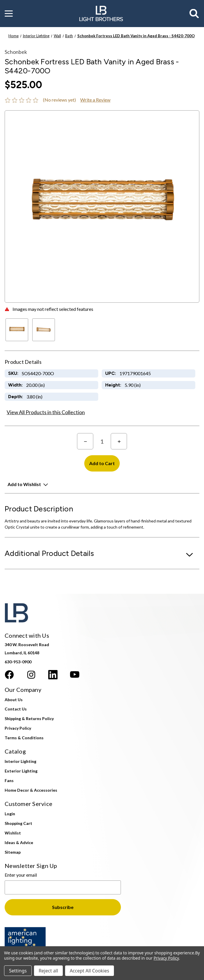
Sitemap (13, 852)
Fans (9, 780)
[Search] (194, 14)
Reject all (48, 971)
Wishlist (13, 833)
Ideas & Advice (19, 842)
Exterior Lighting (21, 771)
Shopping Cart (18, 823)
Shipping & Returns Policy (29, 718)
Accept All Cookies (90, 971)
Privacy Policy (18, 728)
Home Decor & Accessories (31, 790)
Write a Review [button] (95, 100)
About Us (14, 700)
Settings (18, 971)
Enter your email (21, 875)
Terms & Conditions (24, 738)
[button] (9, 14)
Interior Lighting (20, 761)
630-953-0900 (18, 662)
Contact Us (16, 709)
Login (10, 814)
